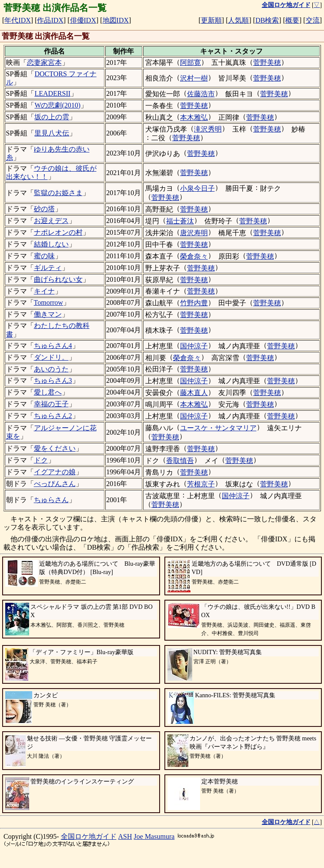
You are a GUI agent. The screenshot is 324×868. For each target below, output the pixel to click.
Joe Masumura (154, 836)
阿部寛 (190, 62)
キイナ (44, 291)
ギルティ (48, 268)
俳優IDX (83, 20)
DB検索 (267, 20)
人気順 (238, 20)
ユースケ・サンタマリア (218, 428)
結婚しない (51, 244)
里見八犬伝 (52, 133)
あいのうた (51, 369)
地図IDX (116, 20)
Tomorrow (48, 302)
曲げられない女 (58, 279)
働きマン (48, 314)
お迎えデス (51, 221)
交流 (313, 20)
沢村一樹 (194, 78)
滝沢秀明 (208, 129)
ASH (125, 836)
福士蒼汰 (180, 221)
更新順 (211, 20)
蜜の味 (44, 256)
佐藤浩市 (201, 94)
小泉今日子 (197, 188)
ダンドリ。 (51, 357)
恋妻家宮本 (44, 62)
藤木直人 (194, 393)
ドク (41, 460)
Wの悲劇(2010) (57, 105)
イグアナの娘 (55, 472)
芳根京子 (201, 484)
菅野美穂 (267, 62)
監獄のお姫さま (58, 193)
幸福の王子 (51, 404)
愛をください (55, 448)
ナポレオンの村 (58, 232)
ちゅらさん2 (53, 416)
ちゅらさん (51, 500)
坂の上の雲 (52, 117)
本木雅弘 (194, 117)
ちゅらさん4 (53, 346)
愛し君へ (48, 392)
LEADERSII (52, 93)
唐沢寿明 (194, 233)
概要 (292, 20)
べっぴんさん (55, 484)
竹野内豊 (194, 303)
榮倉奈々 (194, 256)
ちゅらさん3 (53, 380)
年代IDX (17, 20)
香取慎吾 (180, 461)
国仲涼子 (194, 346)
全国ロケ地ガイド (89, 836)
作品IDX (50, 20)
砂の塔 (44, 209)
